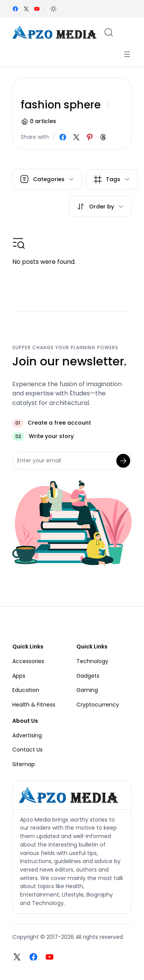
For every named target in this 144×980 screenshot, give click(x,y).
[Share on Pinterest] (90, 137)
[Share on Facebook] (63, 137)
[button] (53, 9)
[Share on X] (76, 137)
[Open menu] (127, 54)
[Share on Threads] (103, 137)
